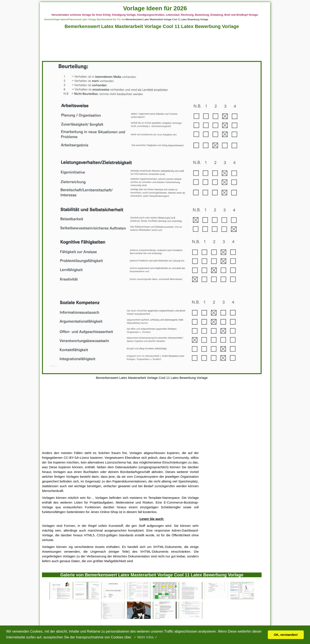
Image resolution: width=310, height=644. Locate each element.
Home (47, 19)
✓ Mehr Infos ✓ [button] (146, 637)
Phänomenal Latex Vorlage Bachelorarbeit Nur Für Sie (96, 19)
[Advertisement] (152, 46)
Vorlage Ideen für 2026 (155, 8)
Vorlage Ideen (59, 19)
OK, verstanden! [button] (286, 635)
